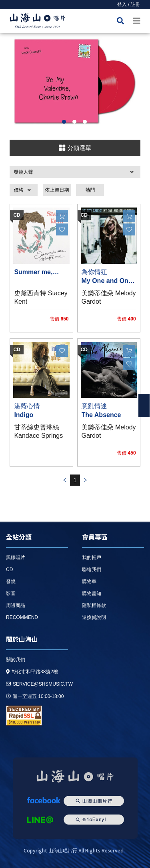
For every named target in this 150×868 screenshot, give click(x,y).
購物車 (89, 581)
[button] (75, 172)
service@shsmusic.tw (39, 684)
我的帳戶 (92, 558)
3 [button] (85, 122)
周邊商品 (16, 605)
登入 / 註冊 (129, 4)
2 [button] (74, 122)
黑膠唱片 (16, 558)
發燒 (11, 581)
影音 (11, 593)
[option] (75, 81)
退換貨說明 (94, 617)
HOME (38, 22)
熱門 (90, 190)
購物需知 (92, 593)
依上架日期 (57, 190)
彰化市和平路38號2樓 (32, 672)
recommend (22, 617)
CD (9, 569)
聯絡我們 (92, 569)
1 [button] (64, 122)
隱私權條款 (94, 605)
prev (64, 480)
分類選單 (75, 148)
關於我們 (16, 660)
